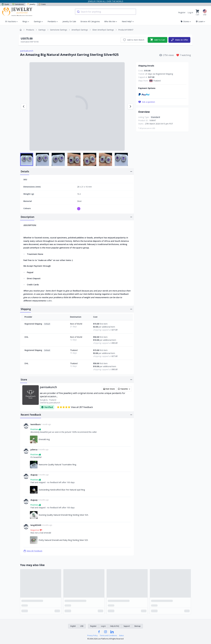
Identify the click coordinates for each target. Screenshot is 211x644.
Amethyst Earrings (80, 30)
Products (30, 30)
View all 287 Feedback (75, 407)
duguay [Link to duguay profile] (34, 475)
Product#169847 (126, 30)
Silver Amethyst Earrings (103, 30)
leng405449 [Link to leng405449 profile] (36, 525)
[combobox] (105, 12)
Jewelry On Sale (69, 21)
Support (127, 626)
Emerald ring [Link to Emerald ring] (44, 439)
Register (182, 12)
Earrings (37, 21)
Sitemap (137, 626)
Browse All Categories (90, 21)
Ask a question (147, 102)
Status (121, 636)
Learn (201, 21)
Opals (5, 4)
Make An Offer (179, 40)
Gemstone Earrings (59, 30)
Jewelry (31, 4)
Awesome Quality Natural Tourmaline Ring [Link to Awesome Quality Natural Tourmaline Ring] (57, 465)
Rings (25, 21)
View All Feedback (33, 551)
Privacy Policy (92, 636)
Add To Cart (158, 40)
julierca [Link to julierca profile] (34, 450)
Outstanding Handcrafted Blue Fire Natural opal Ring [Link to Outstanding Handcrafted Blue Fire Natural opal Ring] (62, 490)
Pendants (52, 21)
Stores (186, 21)
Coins (42, 4)
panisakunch (27, 51)
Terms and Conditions (108, 636)
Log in (190, 12)
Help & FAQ (115, 626)
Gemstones (18, 4)
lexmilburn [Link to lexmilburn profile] (36, 424)
